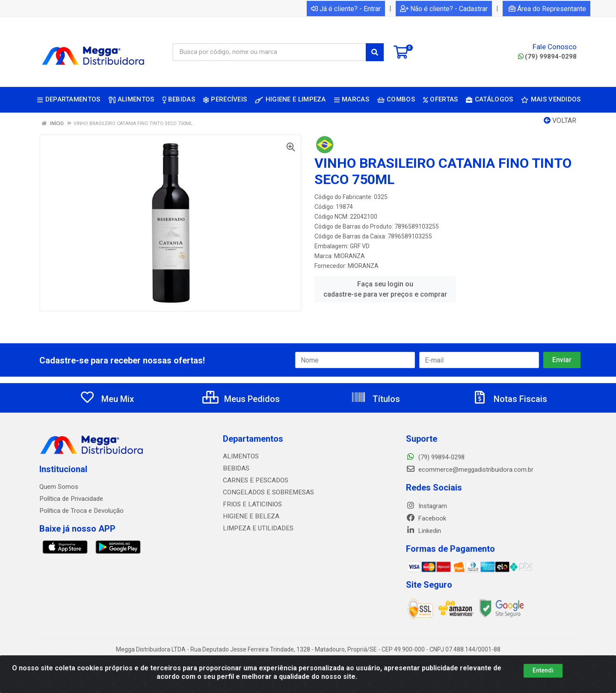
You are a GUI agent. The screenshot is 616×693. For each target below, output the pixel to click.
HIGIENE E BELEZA (249, 516)
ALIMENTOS (240, 456)
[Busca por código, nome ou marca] (269, 52)
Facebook (426, 518)
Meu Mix (107, 399)
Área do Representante (547, 9)
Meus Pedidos (241, 399)
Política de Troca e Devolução (81, 511)
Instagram (426, 506)
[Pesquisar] (375, 52)
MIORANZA (349, 256)
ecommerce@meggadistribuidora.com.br (470, 470)
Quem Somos (59, 487)
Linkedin (423, 531)
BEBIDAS (235, 468)
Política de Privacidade (71, 499)
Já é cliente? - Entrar (346, 9)
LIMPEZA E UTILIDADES (256, 528)
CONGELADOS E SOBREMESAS (266, 492)
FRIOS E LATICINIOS (251, 504)
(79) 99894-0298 (547, 57)
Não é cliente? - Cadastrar (444, 9)
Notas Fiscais (509, 399)
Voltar (560, 120)
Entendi (543, 670)
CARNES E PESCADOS (254, 480)
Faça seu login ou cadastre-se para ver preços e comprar (385, 289)
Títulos (375, 399)
